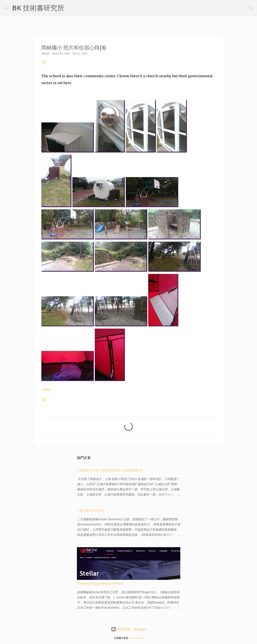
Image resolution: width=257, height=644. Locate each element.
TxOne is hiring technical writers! (100, 584)
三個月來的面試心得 (90, 511)
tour (47, 390)
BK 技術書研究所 (38, 8)
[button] (44, 63)
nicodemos (137, 638)
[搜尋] (70, 8)
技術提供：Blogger (129, 629)
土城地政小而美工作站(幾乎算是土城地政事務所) (110, 470)
